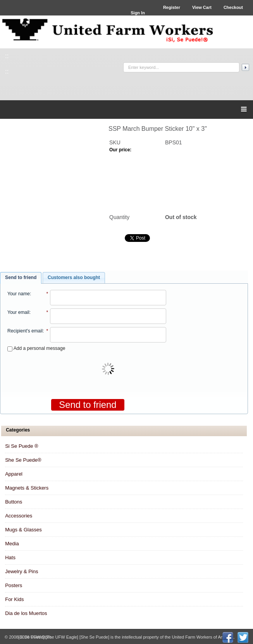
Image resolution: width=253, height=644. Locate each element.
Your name (19, 294)
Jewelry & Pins (22, 571)
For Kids (14, 599)
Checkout (233, 7)
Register (172, 7)
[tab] (21, 278)
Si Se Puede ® (22, 446)
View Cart (202, 7)
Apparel (14, 474)
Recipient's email (25, 331)
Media (12, 544)
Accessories (19, 516)
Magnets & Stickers (27, 488)
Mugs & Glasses (23, 530)
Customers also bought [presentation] (74, 277)
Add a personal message (36, 348)
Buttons (14, 502)
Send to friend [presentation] (21, 277)
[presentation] (109, 370)
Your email (18, 312)
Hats (10, 558)
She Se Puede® (23, 460)
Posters (14, 585)
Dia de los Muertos (26, 613)
